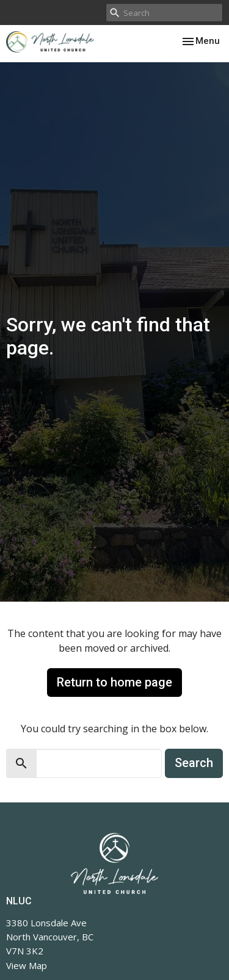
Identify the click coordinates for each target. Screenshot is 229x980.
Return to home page (114, 682)
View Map (27, 965)
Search (194, 763)
